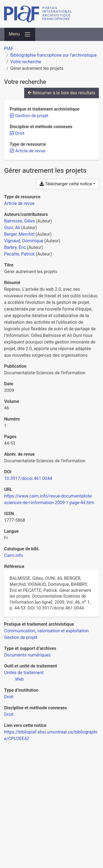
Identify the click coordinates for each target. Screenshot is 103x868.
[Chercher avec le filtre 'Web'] (19, 679)
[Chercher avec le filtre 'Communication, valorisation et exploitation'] (46, 631)
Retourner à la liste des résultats (62, 93)
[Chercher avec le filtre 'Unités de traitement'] (24, 673)
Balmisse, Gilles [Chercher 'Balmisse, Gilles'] (20, 221)
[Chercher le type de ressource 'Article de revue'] (19, 203)
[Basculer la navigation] (20, 34)
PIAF (9, 49)
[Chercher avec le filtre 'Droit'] (9, 697)
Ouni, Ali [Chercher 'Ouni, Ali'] (12, 228)
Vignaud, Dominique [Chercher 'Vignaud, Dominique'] (24, 241)
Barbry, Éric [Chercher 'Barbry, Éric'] (15, 247)
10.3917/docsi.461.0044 (28, 478)
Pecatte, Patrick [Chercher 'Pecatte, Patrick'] (19, 254)
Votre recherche (26, 62)
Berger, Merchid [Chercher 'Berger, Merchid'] (19, 234)
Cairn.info (14, 555)
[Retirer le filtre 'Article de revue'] (30, 151)
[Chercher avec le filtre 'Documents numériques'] (27, 655)
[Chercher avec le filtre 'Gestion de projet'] (21, 637)
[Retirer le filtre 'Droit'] (20, 133)
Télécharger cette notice (66, 184)
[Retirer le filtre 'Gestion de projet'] (32, 116)
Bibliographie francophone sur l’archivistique (54, 55)
